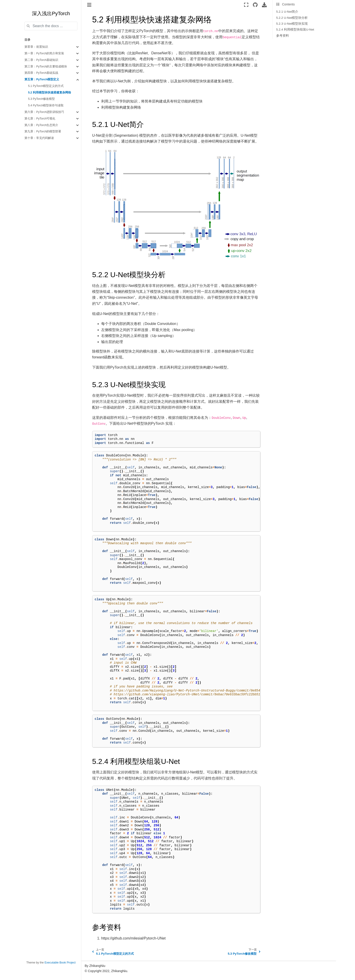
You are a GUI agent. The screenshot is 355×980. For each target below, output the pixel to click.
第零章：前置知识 (36, 47)
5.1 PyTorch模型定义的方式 (46, 86)
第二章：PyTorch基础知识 (41, 60)
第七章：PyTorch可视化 (40, 119)
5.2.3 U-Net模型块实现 (292, 24)
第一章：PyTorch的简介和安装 (44, 53)
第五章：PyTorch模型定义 (42, 79)
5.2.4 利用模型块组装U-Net (295, 30)
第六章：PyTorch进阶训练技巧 (44, 112)
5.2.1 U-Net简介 (287, 12)
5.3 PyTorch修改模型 (42, 99)
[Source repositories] (255, 5)
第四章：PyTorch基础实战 (41, 73)
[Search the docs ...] (51, 26)
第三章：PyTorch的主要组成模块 (46, 67)
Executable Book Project (60, 963)
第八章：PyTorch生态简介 (41, 125)
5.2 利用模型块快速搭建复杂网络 (50, 93)
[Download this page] (264, 5)
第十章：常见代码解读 (39, 138)
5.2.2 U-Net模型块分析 (292, 18)
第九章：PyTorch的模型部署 (43, 131)
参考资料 (283, 36)
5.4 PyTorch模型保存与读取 (46, 105)
